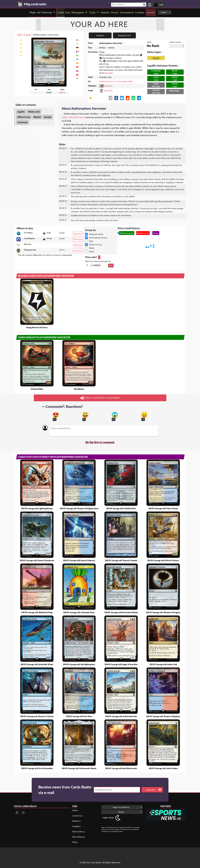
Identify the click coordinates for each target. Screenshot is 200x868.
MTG (20, 35)
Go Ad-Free (151, 13)
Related (37, 117)
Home (75, 810)
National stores (96, 234)
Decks (156, 233)
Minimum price (127, 233)
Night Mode (108, 818)
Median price (143, 233)
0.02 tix (62, 93)
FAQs (75, 842)
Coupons (76, 826)
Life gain (156, 58)
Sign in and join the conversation (100, 398)
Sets (91, 241)
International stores (98, 238)
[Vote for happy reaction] (85, 415)
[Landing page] (20, 4)
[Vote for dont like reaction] (144, 415)
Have (91, 251)
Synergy (48, 117)
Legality (21, 112)
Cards (28, 35)
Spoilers (100, 35)
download (108, 86)
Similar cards (34, 112)
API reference (79, 837)
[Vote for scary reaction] (115, 415)
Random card (124, 35)
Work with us (79, 831)
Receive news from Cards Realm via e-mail (65, 790)
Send (111, 265)
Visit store (78, 234)
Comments (22, 122)
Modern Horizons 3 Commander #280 (116, 81)
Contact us (77, 816)
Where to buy (24, 117)
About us (76, 821)
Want (92, 248)
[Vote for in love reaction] (56, 415)
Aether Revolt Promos (73, 117)
